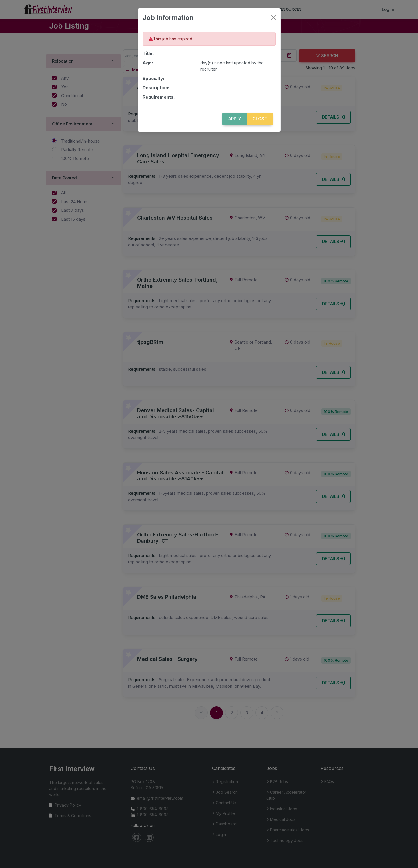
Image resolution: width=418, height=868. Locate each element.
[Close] (274, 18)
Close (260, 119)
